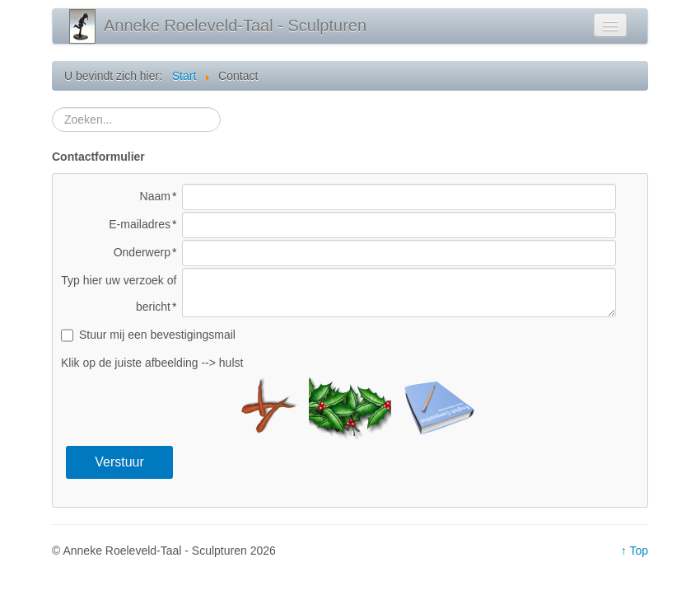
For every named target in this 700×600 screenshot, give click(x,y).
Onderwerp (142, 252)
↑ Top (635, 551)
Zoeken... (52, 108)
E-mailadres (140, 224)
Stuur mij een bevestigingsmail (157, 335)
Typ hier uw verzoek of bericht (119, 293)
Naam (155, 196)
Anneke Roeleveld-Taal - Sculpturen (235, 26)
